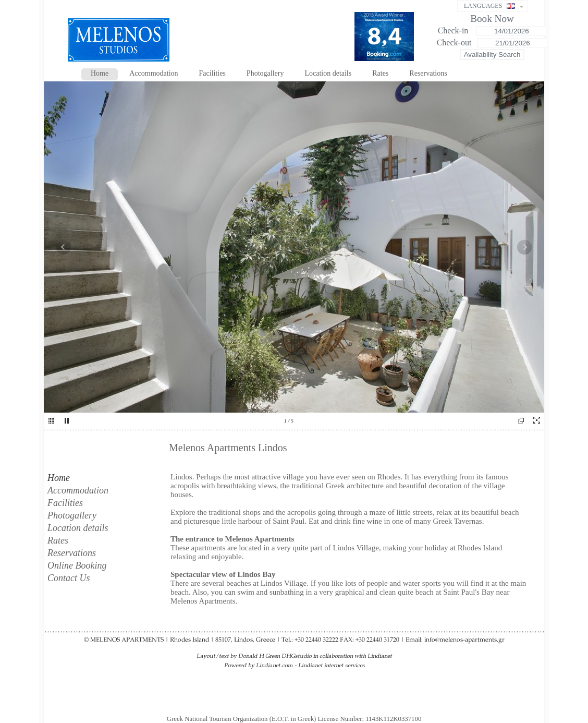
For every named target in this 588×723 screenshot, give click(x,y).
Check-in (454, 31)
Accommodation (154, 73)
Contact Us (69, 578)
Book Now (492, 19)
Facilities (212, 73)
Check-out (454, 43)
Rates (380, 73)
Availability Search (492, 55)
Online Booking (77, 565)
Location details (328, 73)
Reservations (428, 73)
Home (100, 73)
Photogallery (265, 73)
